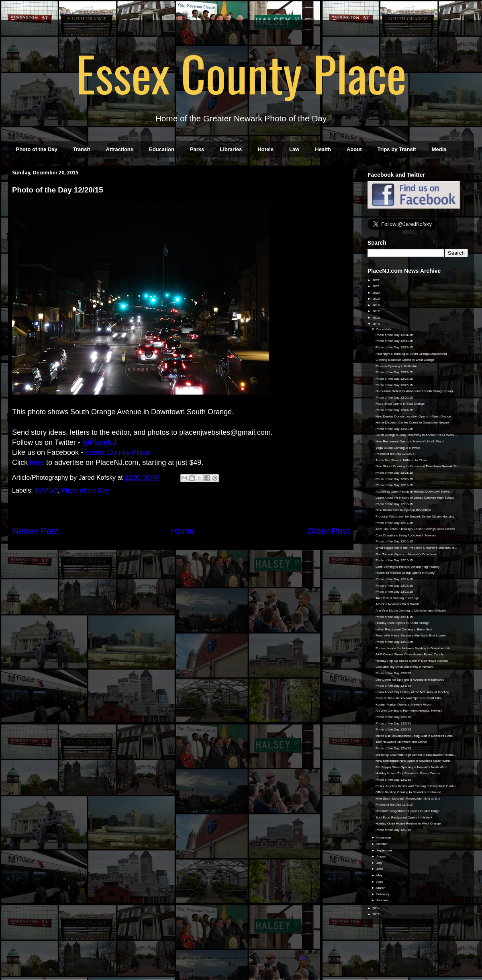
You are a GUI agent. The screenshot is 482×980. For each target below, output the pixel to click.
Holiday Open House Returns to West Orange (408, 823)
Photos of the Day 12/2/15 (394, 805)
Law (294, 149)
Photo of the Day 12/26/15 (394, 385)
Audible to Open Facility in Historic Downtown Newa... (414, 492)
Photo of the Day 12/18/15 (394, 504)
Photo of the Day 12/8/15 (393, 686)
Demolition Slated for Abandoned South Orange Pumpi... (416, 391)
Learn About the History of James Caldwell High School (415, 498)
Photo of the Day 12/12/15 (394, 592)
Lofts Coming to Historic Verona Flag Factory (407, 567)
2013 (376, 914)
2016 (376, 318)
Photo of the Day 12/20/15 (394, 479)
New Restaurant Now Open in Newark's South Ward (413, 761)
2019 (376, 299)
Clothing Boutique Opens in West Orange (405, 360)
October (383, 844)
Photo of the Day (37, 149)
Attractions (119, 149)
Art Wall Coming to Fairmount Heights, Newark (409, 711)
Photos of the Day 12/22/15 (395, 454)
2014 (376, 908)
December (384, 329)
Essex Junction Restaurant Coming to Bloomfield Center (416, 786)
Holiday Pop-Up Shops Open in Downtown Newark (412, 661)
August (382, 856)
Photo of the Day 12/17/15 (394, 523)
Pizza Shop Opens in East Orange (400, 404)
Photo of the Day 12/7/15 (393, 717)
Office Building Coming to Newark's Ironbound (408, 792)
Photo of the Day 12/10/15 (394, 642)
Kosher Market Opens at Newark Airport (404, 705)
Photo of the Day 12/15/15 (394, 560)
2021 (376, 286)
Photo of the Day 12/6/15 (393, 723)
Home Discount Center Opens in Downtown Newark (413, 422)
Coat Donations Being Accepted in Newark (406, 535)
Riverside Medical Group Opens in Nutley (405, 573)
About (354, 149)
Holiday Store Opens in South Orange (402, 623)
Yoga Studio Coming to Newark (398, 448)
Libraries (231, 149)
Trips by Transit (397, 149)
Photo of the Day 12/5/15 (393, 729)
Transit (82, 149)
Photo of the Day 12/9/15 (393, 673)
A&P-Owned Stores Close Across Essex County (410, 654)
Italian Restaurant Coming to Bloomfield (404, 629)
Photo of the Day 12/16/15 (394, 541)
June (380, 869)
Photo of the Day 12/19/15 (394, 485)
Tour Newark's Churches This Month (401, 742)
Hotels (266, 149)
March (381, 888)
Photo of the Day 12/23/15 (394, 429)
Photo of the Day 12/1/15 (393, 830)
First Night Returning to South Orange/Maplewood (411, 354)
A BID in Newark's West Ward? (398, 604)
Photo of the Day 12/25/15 (394, 398)
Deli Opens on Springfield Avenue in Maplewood (410, 680)
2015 (376, 324)
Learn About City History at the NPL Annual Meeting (412, 692)
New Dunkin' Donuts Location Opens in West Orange (413, 416)
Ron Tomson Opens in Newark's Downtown (406, 554)
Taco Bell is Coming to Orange (397, 598)
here (37, 462)
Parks (197, 149)
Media (439, 149)
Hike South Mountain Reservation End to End (408, 799)
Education (162, 149)
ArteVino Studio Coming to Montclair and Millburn (411, 611)
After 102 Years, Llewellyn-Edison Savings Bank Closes (415, 529)
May (380, 875)
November (384, 838)
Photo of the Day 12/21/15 (394, 473)
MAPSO (46, 490)
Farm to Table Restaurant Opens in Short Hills (408, 698)
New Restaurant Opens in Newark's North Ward (409, 441)
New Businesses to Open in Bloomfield (403, 510)
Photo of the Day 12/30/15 (394, 341)
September (385, 850)
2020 (376, 293)
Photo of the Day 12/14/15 (394, 579)
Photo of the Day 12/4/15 (393, 748)
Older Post (328, 531)
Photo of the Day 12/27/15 (394, 379)
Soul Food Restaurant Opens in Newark (404, 817)
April (380, 882)
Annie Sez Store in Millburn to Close (401, 460)
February (383, 894)
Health (323, 149)
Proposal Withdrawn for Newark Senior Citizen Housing (415, 517)
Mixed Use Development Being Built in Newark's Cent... (415, 736)
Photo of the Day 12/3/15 (393, 780)
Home (183, 531)
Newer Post (35, 531)
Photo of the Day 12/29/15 (394, 347)
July (380, 863)
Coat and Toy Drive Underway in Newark (404, 667)
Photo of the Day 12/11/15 (394, 617)
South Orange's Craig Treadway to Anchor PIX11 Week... (416, 435)
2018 (376, 305)
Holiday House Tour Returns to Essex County (408, 773)
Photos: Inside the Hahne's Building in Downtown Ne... (414, 648)
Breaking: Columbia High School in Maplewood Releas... (416, 755)
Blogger (303, 958)
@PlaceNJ (99, 442)
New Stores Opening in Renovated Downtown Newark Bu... (418, 466)
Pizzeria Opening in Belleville (396, 366)
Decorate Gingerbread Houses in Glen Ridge (407, 811)
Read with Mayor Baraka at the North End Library (411, 635)
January (383, 900)
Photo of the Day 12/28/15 (394, 372)
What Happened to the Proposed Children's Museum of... (416, 548)
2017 (376, 311)
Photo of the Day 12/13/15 (394, 586)
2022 (376, 280)
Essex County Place (241, 73)
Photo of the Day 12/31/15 (394, 335)
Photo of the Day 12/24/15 (394, 410)
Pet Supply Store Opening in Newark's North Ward (412, 767)
